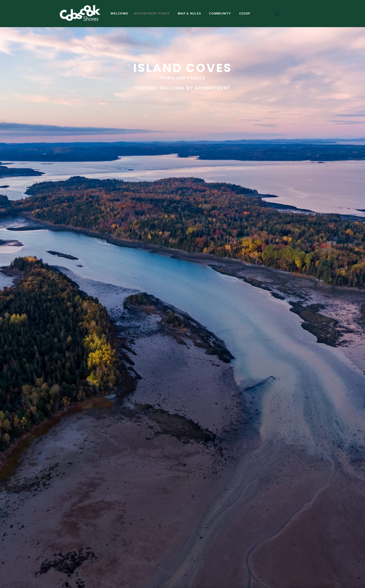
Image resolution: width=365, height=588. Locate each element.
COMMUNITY (220, 14)
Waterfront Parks (152, 14)
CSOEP (245, 14)
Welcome (119, 14)
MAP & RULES (189, 14)
